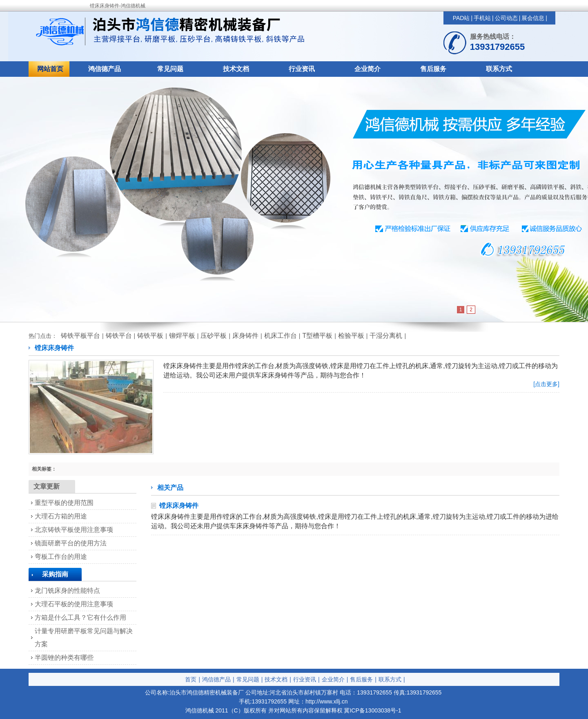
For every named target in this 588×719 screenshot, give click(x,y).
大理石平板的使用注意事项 (74, 604)
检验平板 (351, 336)
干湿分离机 (386, 336)
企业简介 (367, 69)
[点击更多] (546, 384)
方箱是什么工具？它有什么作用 (80, 617)
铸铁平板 (150, 336)
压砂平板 (214, 336)
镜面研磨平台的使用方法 (71, 543)
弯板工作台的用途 (61, 557)
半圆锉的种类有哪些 (64, 658)
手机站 (482, 18)
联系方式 (499, 69)
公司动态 (506, 18)
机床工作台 (281, 336)
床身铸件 (245, 336)
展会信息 (533, 18)
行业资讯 (302, 69)
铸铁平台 (119, 336)
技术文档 (236, 69)
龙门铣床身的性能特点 (67, 591)
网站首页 (50, 69)
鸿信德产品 (105, 69)
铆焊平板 (182, 336)
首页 (191, 679)
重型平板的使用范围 (64, 503)
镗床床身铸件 (179, 506)
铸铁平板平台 (80, 336)
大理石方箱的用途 (61, 516)
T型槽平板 (317, 336)
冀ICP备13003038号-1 (372, 710)
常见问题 (170, 69)
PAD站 (461, 18)
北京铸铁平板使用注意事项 (74, 530)
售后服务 (433, 69)
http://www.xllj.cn (326, 701)
